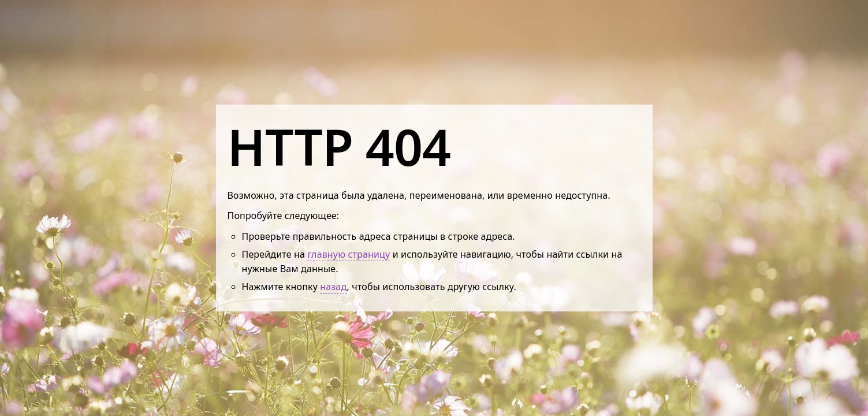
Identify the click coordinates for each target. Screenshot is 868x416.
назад (333, 287)
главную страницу (349, 254)
